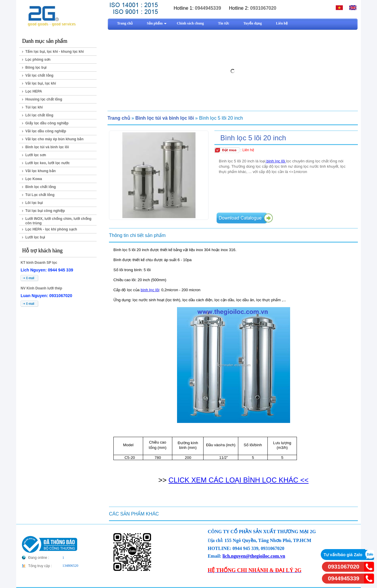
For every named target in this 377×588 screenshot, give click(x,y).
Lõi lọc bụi (34, 203)
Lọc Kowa (34, 179)
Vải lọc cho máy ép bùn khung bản (54, 139)
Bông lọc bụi (36, 67)
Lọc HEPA (34, 91)
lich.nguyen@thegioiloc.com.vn (254, 556)
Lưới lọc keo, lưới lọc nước (48, 163)
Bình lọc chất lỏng (41, 187)
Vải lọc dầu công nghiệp (46, 131)
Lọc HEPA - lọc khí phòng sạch (51, 229)
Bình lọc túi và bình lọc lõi (47, 147)
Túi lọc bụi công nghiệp (45, 211)
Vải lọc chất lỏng (39, 75)
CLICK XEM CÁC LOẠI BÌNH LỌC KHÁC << (238, 480)
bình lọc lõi (276, 161)
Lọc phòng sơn (38, 60)
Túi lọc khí (34, 107)
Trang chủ (119, 118)
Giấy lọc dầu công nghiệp (47, 123)
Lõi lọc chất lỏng (39, 115)
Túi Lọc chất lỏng (40, 195)
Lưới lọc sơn (36, 155)
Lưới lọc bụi (35, 237)
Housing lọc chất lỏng (44, 99)
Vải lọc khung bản (40, 171)
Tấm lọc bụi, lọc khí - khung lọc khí (54, 52)
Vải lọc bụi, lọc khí (41, 83)
